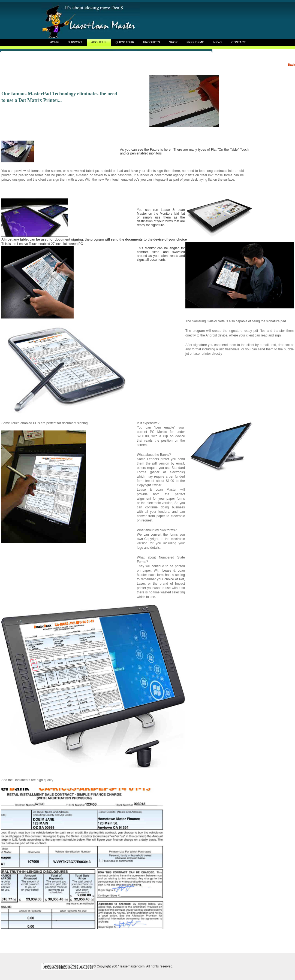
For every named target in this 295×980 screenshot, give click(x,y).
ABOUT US (99, 42)
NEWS (218, 42)
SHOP (173, 42)
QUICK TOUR (125, 42)
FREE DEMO (195, 42)
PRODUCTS (152, 42)
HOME (54, 42)
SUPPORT (75, 42)
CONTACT (239, 42)
